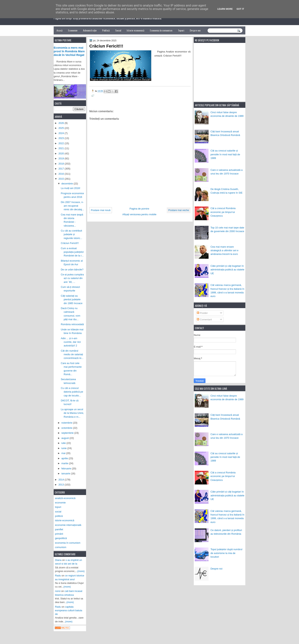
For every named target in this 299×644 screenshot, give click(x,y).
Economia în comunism (161, 30)
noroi (58, 591)
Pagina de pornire (139, 209)
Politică (106, 30)
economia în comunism (68, 543)
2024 (62, 133)
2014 (62, 480)
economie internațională (68, 525)
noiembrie (67, 423)
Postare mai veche (179, 210)
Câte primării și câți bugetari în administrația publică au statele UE (227, 270)
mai (64, 453)
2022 (62, 143)
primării (59, 534)
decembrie (67, 184)
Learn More (225, 9)
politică (59, 516)
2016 (62, 174)
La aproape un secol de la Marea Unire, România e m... (72, 413)
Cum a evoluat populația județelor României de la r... (72, 252)
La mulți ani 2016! (71, 188)
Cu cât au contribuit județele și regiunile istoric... (71, 234)
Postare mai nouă (101, 210)
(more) (81, 571)
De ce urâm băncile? (72, 270)
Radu (58, 576)
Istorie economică (136, 30)
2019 (62, 158)
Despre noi (195, 30)
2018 (62, 164)
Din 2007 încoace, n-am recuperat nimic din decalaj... (72, 206)
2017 (62, 169)
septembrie (68, 433)
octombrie (67, 428)
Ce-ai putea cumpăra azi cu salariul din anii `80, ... (72, 278)
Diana (58, 560)
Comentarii (204, 320)
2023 (62, 138)
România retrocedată (72, 324)
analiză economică (65, 498)
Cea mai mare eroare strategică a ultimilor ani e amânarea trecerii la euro (224, 250)
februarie (67, 468)
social (58, 512)
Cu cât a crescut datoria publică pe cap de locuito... (72, 392)
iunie (64, 448)
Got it (240, 9)
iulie (64, 443)
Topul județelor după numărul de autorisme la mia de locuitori (226, 553)
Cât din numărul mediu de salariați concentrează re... (72, 354)
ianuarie (66, 473)
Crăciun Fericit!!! (70, 243)
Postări (202, 313)
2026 (62, 123)
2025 (62, 128)
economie (60, 503)
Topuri (181, 30)
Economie (73, 30)
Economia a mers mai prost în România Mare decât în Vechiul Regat (69, 51)
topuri (58, 507)
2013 (62, 485)
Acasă (60, 30)
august (65, 438)
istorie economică (65, 520)
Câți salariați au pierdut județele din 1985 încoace (72, 299)
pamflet (59, 529)
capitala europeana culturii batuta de (69, 610)
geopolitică (61, 538)
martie (65, 463)
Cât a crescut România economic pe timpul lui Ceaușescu (223, 212)
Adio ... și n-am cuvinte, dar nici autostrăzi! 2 (71, 342)
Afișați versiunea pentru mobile (139, 214)
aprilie (65, 458)
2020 (62, 153)
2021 (62, 148)
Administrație (90, 30)
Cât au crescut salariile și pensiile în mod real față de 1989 (225, 154)
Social (118, 30)
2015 (62, 179)
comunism (61, 547)
